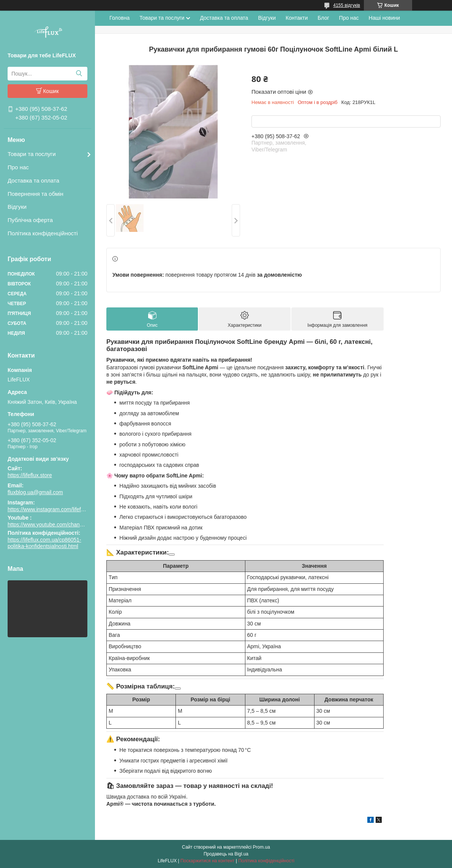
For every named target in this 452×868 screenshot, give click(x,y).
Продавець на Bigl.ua (226, 854)
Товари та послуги (32, 154)
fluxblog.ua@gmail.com (35, 492)
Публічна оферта (30, 220)
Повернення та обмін (36, 194)
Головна (119, 18)
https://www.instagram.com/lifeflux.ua (51, 509)
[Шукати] (79, 74)
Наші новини (384, 18)
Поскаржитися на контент (207, 861)
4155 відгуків (347, 5)
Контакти (297, 18)
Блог (323, 18)
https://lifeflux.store (30, 475)
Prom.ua (262, 847)
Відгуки (17, 207)
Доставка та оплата (33, 180)
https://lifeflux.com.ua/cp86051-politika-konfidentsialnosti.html (44, 543)
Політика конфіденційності (43, 233)
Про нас (18, 167)
